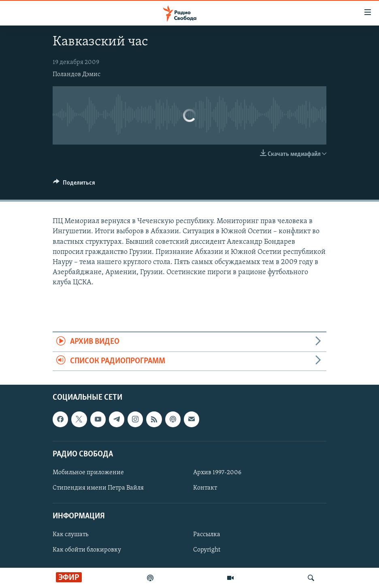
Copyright (207, 550)
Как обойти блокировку (87, 550)
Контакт (205, 488)
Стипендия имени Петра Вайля (98, 488)
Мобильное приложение (88, 473)
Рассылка (207, 535)
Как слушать (70, 535)
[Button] (74, 185)
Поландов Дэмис (77, 75)
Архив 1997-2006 (217, 473)
